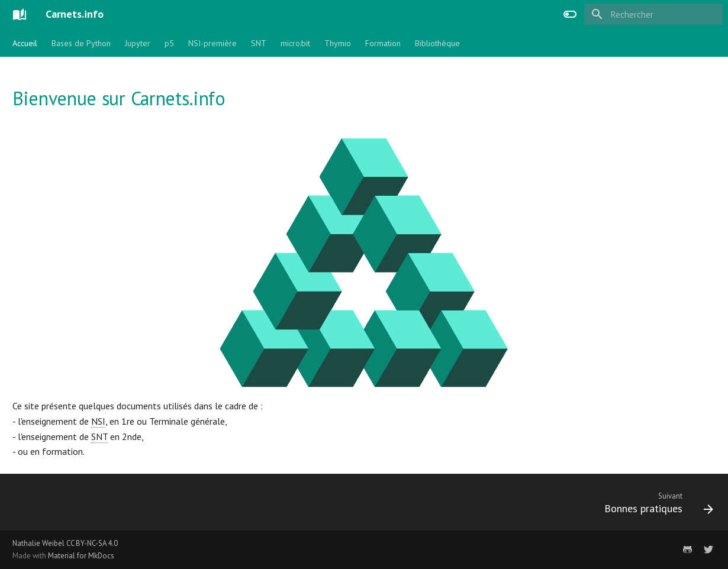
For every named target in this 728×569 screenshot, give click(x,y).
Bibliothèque (437, 43)
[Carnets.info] (20, 14)
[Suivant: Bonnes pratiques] (655, 506)
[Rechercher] (653, 14)
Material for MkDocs (81, 556)
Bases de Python (81, 43)
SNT (259, 43)
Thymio (338, 43)
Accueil (25, 43)
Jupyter (138, 43)
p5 (169, 43)
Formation (383, 43)
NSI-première (212, 43)
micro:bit (295, 43)
